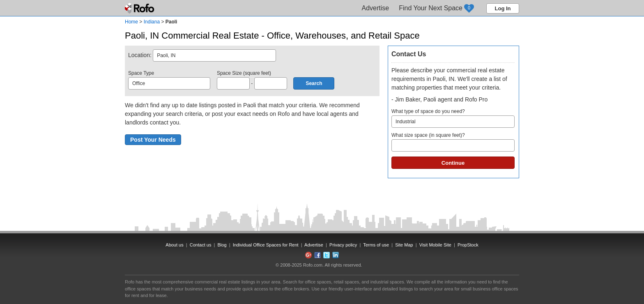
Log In (503, 8)
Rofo (140, 8)
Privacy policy (343, 245)
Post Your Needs (153, 140)
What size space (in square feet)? (453, 142)
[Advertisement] (453, 238)
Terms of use (376, 245)
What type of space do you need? (453, 118)
